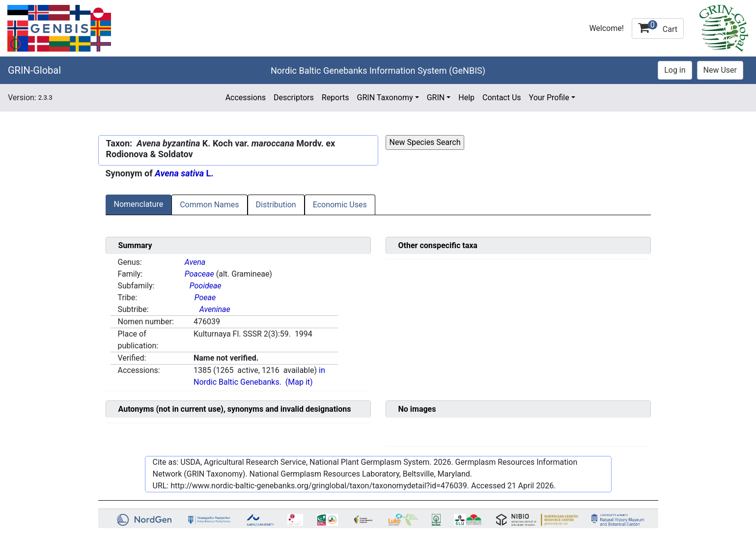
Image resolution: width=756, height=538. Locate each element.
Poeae (205, 297)
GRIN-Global (34, 70)
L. (184, 173)
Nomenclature (139, 204)
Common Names (209, 205)
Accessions (246, 98)
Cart (658, 27)
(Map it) (299, 382)
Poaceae (199, 274)
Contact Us (502, 98)
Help (466, 98)
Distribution (276, 205)
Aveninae (215, 309)
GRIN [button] (436, 98)
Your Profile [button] (549, 98)
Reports (336, 98)
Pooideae (206, 286)
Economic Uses (340, 205)
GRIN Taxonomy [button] (385, 98)
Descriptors (294, 98)
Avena (195, 262)
